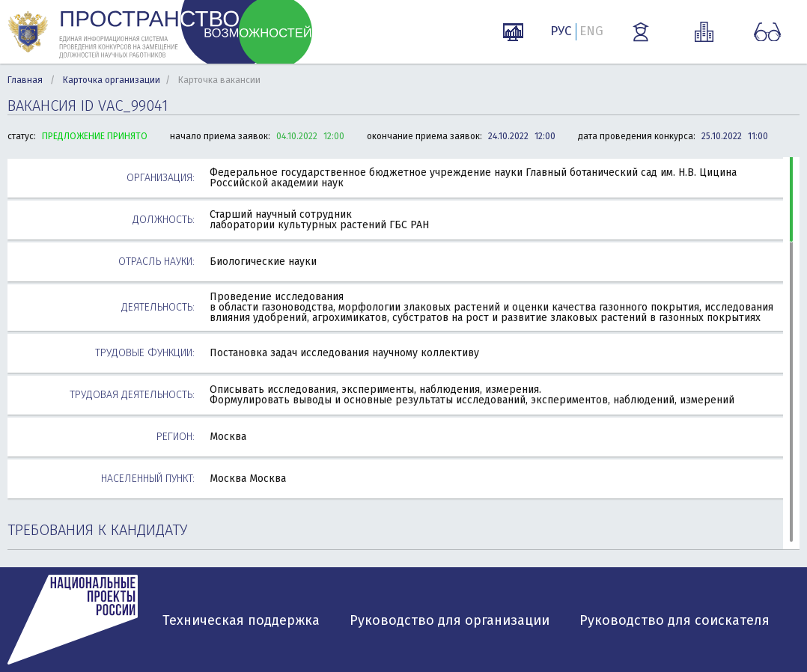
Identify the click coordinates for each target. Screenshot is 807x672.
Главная (25, 80)
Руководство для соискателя (674, 620)
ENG (591, 31)
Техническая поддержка (241, 620)
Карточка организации (112, 80)
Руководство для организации (450, 620)
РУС (561, 31)
